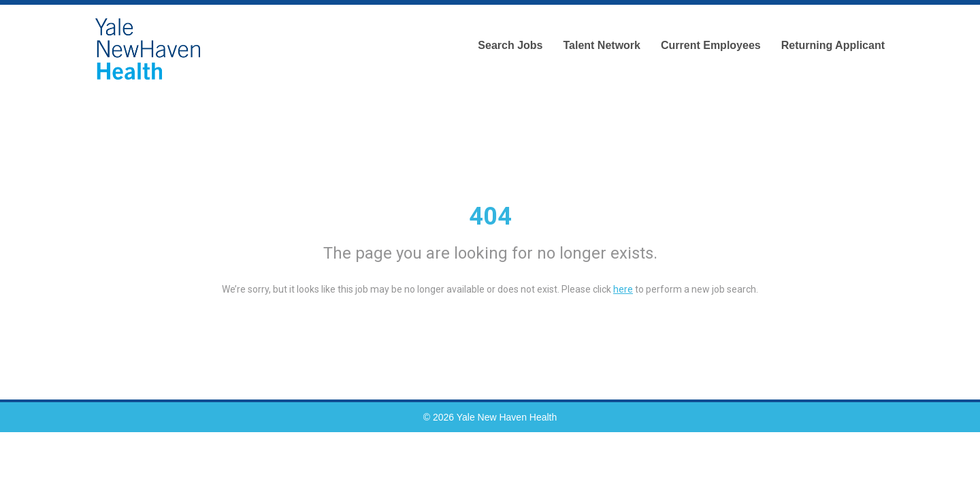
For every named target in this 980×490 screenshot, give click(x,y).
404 (490, 216)
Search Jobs (510, 45)
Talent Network (602, 45)
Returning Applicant (833, 45)
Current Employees (711, 45)
